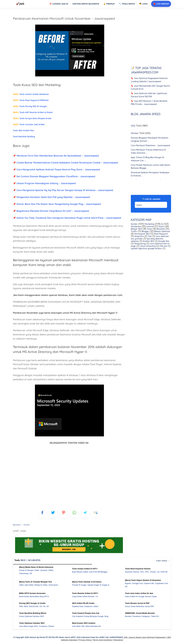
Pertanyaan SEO (142, 234)
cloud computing (147, 246)
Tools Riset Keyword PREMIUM (31, 100)
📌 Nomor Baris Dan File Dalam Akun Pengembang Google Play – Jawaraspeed (57, 204)
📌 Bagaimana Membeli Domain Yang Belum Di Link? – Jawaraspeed (51, 211)
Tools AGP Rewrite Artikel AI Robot (33, 112)
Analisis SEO (148, 241)
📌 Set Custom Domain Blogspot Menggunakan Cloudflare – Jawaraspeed (54, 176)
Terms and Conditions (102, 640)
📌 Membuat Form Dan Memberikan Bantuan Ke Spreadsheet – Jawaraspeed (56, 156)
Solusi (161, 226)
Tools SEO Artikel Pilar (24, 130)
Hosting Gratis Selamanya (86, 4)
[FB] (42, 514)
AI (162, 224)
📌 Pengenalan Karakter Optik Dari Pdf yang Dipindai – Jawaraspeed (51, 197)
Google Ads (164, 241)
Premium (109, 4)
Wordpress (136, 226)
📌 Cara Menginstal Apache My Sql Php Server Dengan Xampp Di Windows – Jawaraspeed (63, 190)
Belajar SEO (136, 229)
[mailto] (96, 514)
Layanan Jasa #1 (59, 4)
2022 (133, 126)
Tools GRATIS (127, 4)
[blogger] (53, 514)
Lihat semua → (163, 561)
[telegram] (85, 514)
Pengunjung (140, 244)
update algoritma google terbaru (146, 248)
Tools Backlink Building (24, 137)
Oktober (135, 133)
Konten (134, 224)
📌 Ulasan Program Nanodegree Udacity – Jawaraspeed (44, 183)
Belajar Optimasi (162, 231)
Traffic (134, 231)
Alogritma (139, 236)
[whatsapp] (74, 514)
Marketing (149, 224)
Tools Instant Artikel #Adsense (31, 94)
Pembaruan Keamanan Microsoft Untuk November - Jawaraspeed (64, 18)
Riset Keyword (160, 234)
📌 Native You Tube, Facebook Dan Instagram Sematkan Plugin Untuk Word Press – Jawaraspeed (67, 218)
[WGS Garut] (69, 554)
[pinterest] (64, 514)
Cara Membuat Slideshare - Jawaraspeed (150, 145)
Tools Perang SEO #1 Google (30, 106)
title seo (163, 246)
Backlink (160, 229)
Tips (149, 236)
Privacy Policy (85, 640)
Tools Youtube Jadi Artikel (29, 124)
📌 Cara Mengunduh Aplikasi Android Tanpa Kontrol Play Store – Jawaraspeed (56, 169)
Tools (149, 229)
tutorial (150, 226)
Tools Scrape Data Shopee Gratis (32, 118)
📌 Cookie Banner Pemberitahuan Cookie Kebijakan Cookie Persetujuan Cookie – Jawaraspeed (65, 163)
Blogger (145, 231)
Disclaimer (118, 640)
